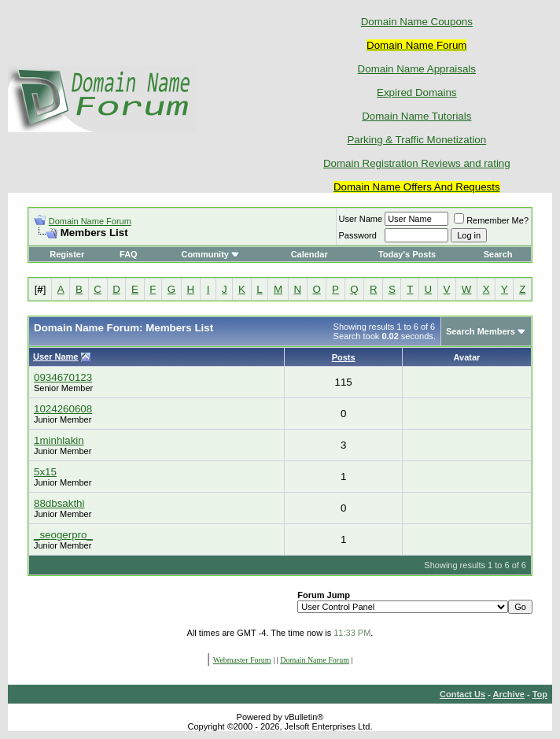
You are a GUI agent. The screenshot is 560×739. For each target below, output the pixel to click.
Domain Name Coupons (417, 22)
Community (210, 254)
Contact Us (462, 694)
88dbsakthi (59, 503)
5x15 (45, 472)
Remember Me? (491, 220)
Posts (344, 357)
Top (540, 694)
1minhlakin (59, 440)
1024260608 (63, 409)
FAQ (129, 254)
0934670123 (63, 377)
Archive (509, 694)
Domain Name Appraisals (417, 69)
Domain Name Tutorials (416, 116)
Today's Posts (407, 254)
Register (67, 254)
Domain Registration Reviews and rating (417, 163)
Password (358, 235)
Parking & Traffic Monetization (416, 140)
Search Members (481, 331)
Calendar (309, 254)
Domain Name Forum (90, 221)
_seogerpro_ (63, 535)
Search (498, 254)
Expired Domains (416, 92)
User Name (361, 219)
